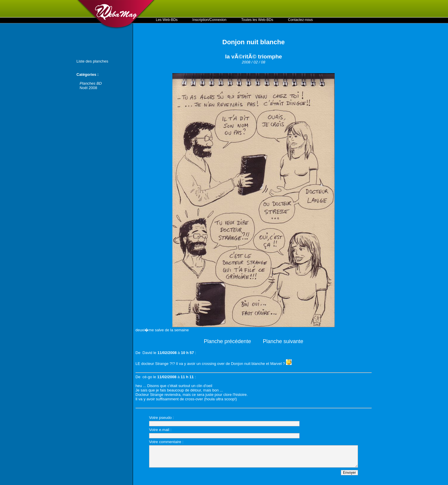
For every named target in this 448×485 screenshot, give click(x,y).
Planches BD (91, 83)
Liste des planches (92, 61)
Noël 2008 (88, 88)
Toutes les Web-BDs (257, 20)
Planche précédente (227, 341)
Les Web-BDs (167, 20)
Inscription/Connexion (209, 20)
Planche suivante (283, 341)
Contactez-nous (300, 20)
